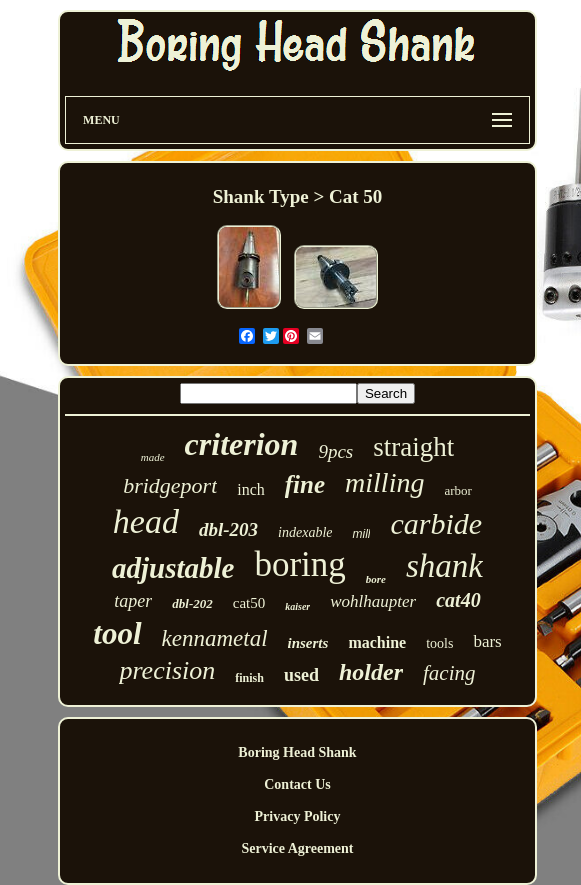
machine (377, 642)
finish (249, 678)
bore (376, 579)
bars (487, 641)
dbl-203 (228, 529)
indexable (305, 532)
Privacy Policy (298, 816)
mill (361, 534)
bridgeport (170, 485)
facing (449, 673)
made (153, 457)
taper (133, 601)
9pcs (335, 451)
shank (444, 566)
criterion (242, 444)
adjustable (173, 568)
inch (251, 489)
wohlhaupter (373, 601)
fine (305, 484)
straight (413, 447)
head (146, 521)
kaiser (297, 606)
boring (299, 564)
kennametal (215, 638)
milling (384, 482)
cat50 (249, 603)
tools (439, 643)
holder (371, 672)
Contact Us (297, 784)
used (301, 675)
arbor (457, 490)
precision (167, 670)
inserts (308, 643)
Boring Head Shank (297, 752)
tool (117, 633)
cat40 (458, 600)
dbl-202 (192, 603)
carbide (436, 523)
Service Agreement (297, 848)
